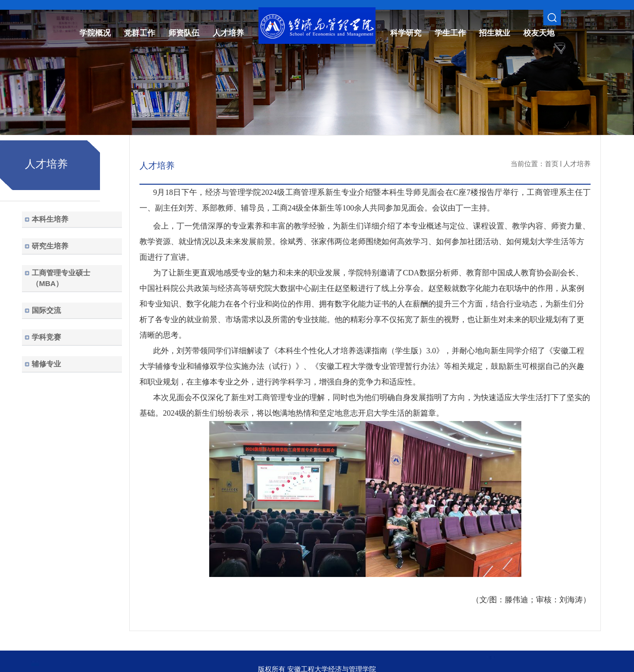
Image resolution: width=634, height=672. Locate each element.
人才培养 (577, 164)
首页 (552, 164)
